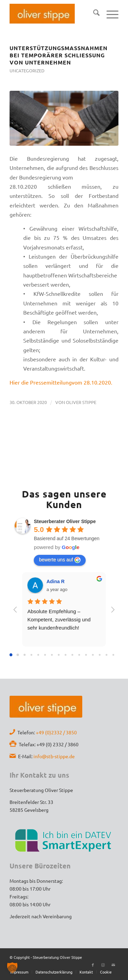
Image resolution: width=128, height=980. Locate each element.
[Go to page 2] (25, 655)
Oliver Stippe (81, 402)
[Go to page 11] (86, 655)
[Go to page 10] (79, 655)
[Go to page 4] (38, 655)
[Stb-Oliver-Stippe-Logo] (42, 14)
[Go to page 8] (66, 655)
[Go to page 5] (45, 655)
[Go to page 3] (32, 655)
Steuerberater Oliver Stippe (65, 521)
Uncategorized (27, 70)
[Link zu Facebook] (93, 965)
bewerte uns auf (60, 560)
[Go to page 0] (11, 655)
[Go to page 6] (52, 655)
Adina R (55, 581)
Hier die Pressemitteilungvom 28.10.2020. (61, 382)
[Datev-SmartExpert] (64, 840)
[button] (12, 968)
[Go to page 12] (93, 655)
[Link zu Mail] (113, 965)
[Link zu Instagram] (103, 965)
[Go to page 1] (18, 655)
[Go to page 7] (59, 655)
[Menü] (109, 14)
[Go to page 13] (100, 655)
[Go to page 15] (113, 655)
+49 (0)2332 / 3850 (56, 732)
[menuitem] (93, 14)
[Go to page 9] (73, 655)
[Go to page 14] (107, 655)
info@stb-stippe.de (54, 756)
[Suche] (93, 14)
